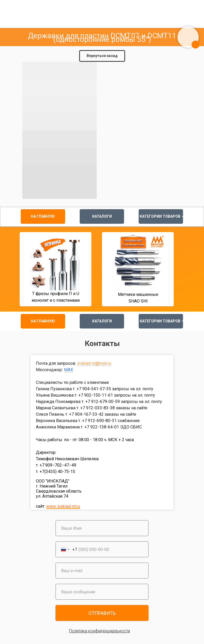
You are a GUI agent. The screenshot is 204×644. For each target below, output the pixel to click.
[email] (102, 571)
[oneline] (102, 592)
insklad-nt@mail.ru (94, 363)
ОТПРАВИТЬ (102, 613)
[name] (102, 528)
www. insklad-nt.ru (63, 506)
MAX (69, 370)
